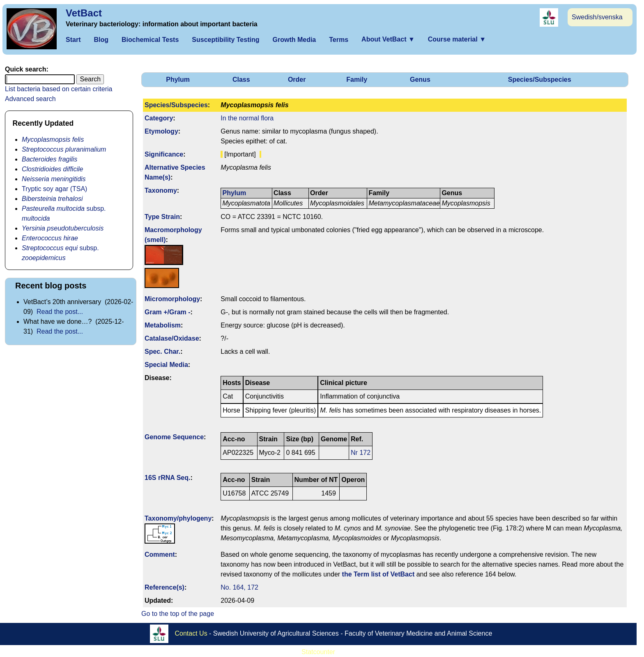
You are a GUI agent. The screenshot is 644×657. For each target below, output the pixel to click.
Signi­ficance (164, 154)
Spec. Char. (162, 352)
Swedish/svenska (597, 17)
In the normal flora (247, 118)
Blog (101, 40)
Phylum (178, 80)
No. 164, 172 (239, 587)
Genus (420, 80)
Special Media (166, 365)
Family (357, 80)
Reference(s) (164, 587)
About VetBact (388, 39)
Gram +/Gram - (168, 312)
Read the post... (60, 312)
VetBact (84, 13)
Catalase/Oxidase (172, 338)
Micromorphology (172, 299)
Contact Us (191, 633)
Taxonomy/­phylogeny (178, 518)
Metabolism (163, 325)
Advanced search (30, 99)
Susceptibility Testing (225, 40)
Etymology (161, 131)
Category (159, 118)
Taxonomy (161, 190)
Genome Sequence (174, 437)
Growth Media (294, 40)
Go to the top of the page (178, 614)
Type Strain (162, 217)
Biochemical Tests (150, 40)
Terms (339, 40)
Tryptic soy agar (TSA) (54, 189)
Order (297, 80)
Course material (457, 39)
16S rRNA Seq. (167, 478)
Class (241, 80)
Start (73, 40)
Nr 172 (361, 453)
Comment (160, 554)
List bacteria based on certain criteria (59, 89)
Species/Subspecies (540, 80)
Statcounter (318, 652)
